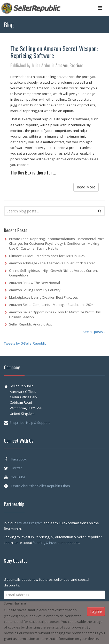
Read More (86, 187)
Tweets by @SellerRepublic (25, 343)
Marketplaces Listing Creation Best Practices (44, 297)
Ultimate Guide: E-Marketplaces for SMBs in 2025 (47, 256)
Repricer (76, 65)
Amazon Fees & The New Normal (34, 283)
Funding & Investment (50, 543)
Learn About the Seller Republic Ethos (41, 486)
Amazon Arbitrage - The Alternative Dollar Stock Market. (52, 263)
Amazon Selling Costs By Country (35, 290)
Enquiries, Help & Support (30, 423)
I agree (96, 611)
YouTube (18, 477)
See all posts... (94, 332)
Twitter (17, 468)
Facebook (19, 459)
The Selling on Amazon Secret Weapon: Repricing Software (54, 52)
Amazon (62, 65)
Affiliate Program (30, 523)
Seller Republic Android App (31, 324)
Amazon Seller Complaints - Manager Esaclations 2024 (51, 305)
